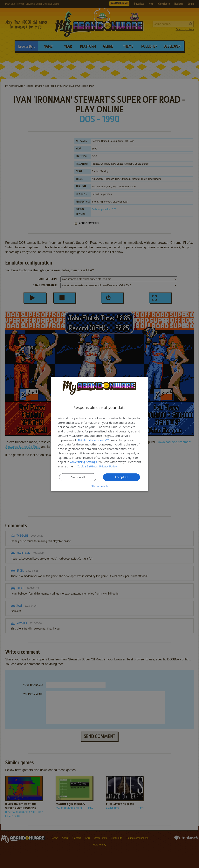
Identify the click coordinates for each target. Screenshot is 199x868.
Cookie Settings (87, 466)
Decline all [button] (78, 477)
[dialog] (99, 434)
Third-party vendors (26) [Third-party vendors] (94, 440)
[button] (99, 486)
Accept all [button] (122, 477)
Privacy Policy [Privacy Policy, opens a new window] (108, 466)
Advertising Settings (84, 462)
